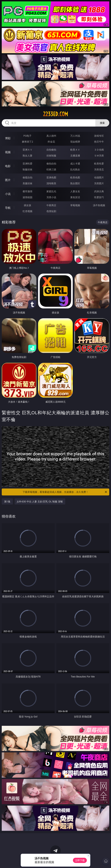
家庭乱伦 (51, 191)
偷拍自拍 (51, 163)
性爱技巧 (99, 197)
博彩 (8, 138)
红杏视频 (27, 211)
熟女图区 (75, 183)
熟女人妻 (27, 156)
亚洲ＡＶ (27, 150)
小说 (8, 194)
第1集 (7, 501)
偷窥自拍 (27, 177)
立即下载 (80, 860)
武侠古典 (99, 191)
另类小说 (51, 197)
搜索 (102, 123)
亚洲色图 (51, 177)
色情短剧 (51, 211)
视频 (8, 152)
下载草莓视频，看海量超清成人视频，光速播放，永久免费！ (65, 492)
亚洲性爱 (27, 163)
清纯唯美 (51, 183)
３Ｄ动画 (99, 150)
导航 (8, 208)
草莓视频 (75, 205)
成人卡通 (75, 163)
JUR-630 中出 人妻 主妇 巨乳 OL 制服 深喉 (40, 501)
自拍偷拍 (51, 150)
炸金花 (51, 142)
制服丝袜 (27, 169)
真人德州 (51, 136)
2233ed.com (55, 114)
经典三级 (51, 169)
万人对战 (75, 136)
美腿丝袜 (27, 183)
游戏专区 (99, 136)
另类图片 (99, 183)
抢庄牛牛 (99, 142)
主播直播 (75, 156)
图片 (8, 180)
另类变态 (99, 169)
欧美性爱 (99, 163)
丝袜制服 (51, 156)
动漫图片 (99, 177)
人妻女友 (75, 191)
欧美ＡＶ (75, 150)
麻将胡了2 (27, 142)
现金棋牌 (75, 142)
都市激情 (27, 191)
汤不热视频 (99, 205)
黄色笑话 (75, 197)
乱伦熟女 (75, 169)
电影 (8, 166)
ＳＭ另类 (99, 156)
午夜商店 (51, 205)
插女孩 (27, 205)
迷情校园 (27, 197)
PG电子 (28, 136)
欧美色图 (75, 177)
